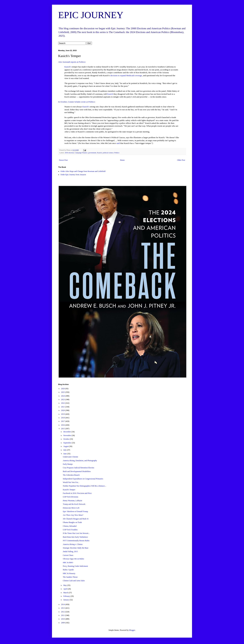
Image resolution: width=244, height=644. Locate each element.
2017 (63, 421)
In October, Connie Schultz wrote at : (77, 102)
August (66, 446)
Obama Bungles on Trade (72, 522)
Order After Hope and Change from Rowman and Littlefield (83, 171)
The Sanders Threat (70, 577)
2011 (63, 615)
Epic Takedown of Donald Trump (75, 511)
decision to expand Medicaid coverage (126, 75)
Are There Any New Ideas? (73, 515)
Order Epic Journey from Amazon (73, 175)
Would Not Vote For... (71, 482)
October (67, 439)
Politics (117, 153)
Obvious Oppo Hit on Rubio (73, 559)
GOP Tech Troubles (70, 530)
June (65, 454)
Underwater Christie (70, 457)
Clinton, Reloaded (70, 526)
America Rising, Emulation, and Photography (80, 461)
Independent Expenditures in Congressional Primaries (83, 479)
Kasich (110, 94)
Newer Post (63, 160)
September (68, 443)
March (66, 593)
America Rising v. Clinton (73, 544)
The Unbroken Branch (71, 475)
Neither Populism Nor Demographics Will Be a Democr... (84, 486)
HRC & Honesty (69, 573)
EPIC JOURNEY (91, 15)
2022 (63, 403)
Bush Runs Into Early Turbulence (75, 537)
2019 (63, 414)
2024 (63, 396)
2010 (63, 619)
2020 (63, 410)
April (66, 589)
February (67, 596)
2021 (63, 407)
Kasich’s (68, 67)
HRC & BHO (68, 563)
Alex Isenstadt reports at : (72, 62)
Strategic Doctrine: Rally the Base (76, 548)
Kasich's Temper (69, 490)
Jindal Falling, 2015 (70, 551)
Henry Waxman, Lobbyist (73, 501)
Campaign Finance (81, 153)
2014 (63, 604)
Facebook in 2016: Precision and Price (77, 493)
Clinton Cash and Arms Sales (74, 581)
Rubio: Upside (68, 570)
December (67, 432)
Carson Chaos (68, 555)
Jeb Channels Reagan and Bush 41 (76, 519)
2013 (63, 608)
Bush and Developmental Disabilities (77, 471)
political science (108, 153)
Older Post (181, 160)
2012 (63, 612)
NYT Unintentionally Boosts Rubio (76, 541)
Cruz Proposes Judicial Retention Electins (79, 468)
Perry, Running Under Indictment (75, 566)
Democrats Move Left (71, 508)
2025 (63, 392)
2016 (63, 425)
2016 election (69, 153)
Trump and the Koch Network (74, 504)
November (68, 435)
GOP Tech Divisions (71, 497)
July (65, 450)
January (66, 600)
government (92, 153)
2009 (63, 623)
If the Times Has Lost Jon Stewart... (76, 533)
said (118, 143)
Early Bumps (68, 464)
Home (122, 160)
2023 (63, 399)
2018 (63, 418)
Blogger (132, 630)
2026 (63, 389)
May (65, 585)
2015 (63, 429)
